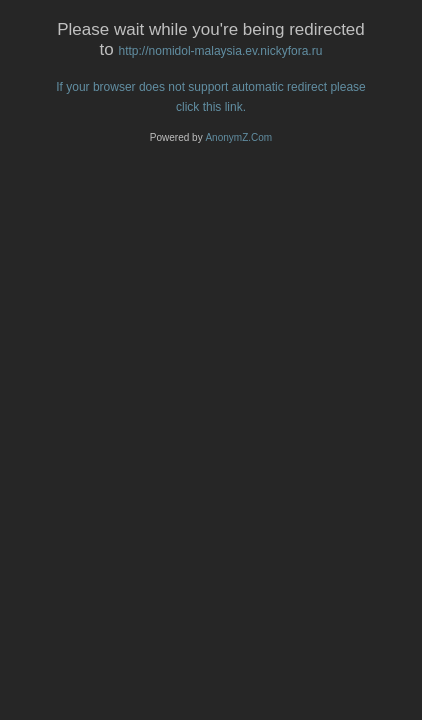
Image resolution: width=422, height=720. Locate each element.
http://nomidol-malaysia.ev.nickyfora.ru (221, 51)
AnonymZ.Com (238, 137)
